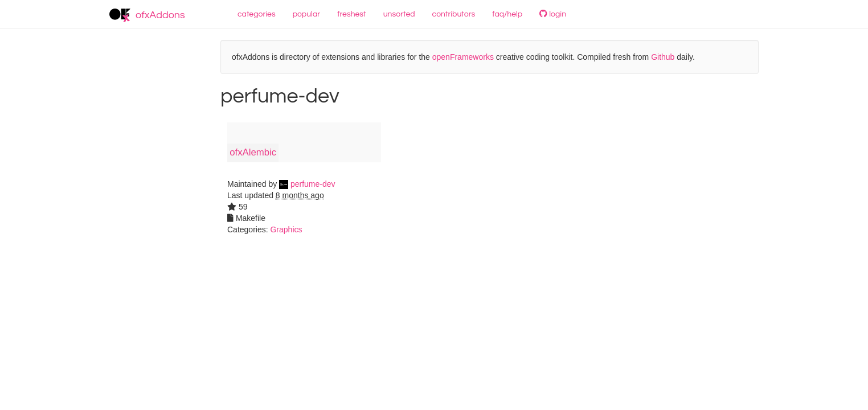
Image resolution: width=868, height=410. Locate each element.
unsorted (399, 14)
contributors (454, 14)
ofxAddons (147, 15)
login (553, 14)
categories (257, 14)
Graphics (286, 229)
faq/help (507, 14)
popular (307, 14)
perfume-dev (307, 184)
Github (663, 57)
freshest (352, 14)
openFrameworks (463, 57)
